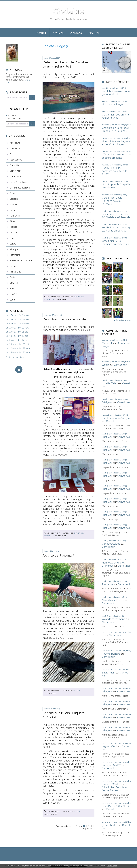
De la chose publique (20, 188)
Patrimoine (15, 255)
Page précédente (63, 826)
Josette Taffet (110, 383)
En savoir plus (112, 866)
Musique (14, 249)
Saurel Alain (109, 673)
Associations (16, 160)
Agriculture (15, 143)
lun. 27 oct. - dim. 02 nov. (17, 328)
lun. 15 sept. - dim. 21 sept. (18, 352)
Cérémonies (16, 176)
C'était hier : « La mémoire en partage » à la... (116, 244)
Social (13, 288)
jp (103, 635)
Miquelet (107, 343)
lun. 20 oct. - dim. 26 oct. (17, 332)
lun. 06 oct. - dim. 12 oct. (17, 340)
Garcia (106, 365)
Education (15, 204)
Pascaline (107, 584)
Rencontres (15, 272)
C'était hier (15, 165)
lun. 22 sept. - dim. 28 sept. (18, 348)
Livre (12, 238)
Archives (58, 33)
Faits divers (15, 216)
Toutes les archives (15, 357)
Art (11, 154)
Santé (13, 277)
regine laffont (110, 746)
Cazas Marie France (113, 600)
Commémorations (18, 182)
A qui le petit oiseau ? (58, 555)
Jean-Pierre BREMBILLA (116, 806)
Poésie (13, 266)
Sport (12, 300)
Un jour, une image (113, 104)
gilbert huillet (110, 825)
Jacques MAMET (111, 765)
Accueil (41, 33)
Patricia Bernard (111, 654)
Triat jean (107, 402)
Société (13, 294)
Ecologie (14, 199)
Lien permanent (52, 297)
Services (14, 283)
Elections (14, 210)
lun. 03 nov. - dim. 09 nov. (17, 324)
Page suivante (89, 829)
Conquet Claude (111, 544)
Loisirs (13, 244)
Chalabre (68, 11)
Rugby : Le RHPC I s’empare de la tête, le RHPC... (115, 171)
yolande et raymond (114, 619)
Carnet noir (15, 171)
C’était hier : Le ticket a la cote (64, 319)
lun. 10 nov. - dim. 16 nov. (17, 319)
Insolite (13, 232)
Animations (15, 148)
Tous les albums (124, 320)
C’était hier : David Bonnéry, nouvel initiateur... (112, 201)
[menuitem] (41, 33)
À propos (76, 33)
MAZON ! (94, 33)
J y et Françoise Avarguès (116, 418)
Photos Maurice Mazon (21, 260)
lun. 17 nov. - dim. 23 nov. (17, 315)
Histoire (14, 227)
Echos (13, 193)
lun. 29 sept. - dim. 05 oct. (17, 344)
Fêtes (12, 221)
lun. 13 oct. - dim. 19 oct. (17, 336)
